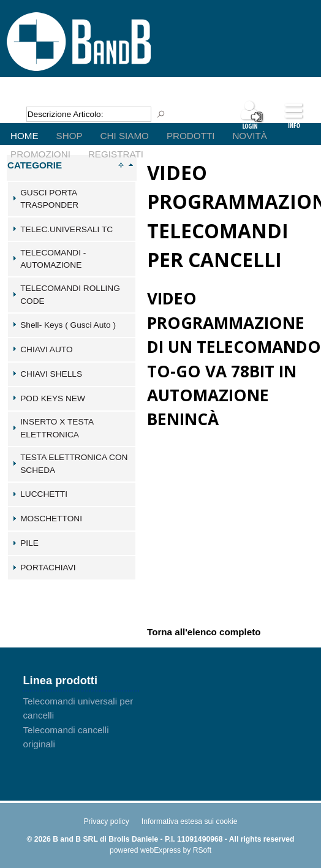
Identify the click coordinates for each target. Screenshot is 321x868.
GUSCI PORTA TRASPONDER (49, 199)
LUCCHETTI (44, 494)
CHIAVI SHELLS (51, 374)
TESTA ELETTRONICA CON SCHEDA (74, 464)
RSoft (202, 850)
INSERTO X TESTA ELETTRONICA (57, 428)
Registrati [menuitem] (116, 154)
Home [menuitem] (25, 136)
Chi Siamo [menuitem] (125, 136)
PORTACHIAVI (48, 568)
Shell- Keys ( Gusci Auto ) (68, 325)
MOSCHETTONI (51, 519)
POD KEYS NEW (53, 398)
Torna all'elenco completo (204, 631)
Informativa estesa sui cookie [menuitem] (190, 821)
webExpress (160, 850)
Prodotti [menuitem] (191, 136)
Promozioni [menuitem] (40, 154)
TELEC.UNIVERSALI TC (66, 229)
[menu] (160, 126)
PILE (29, 543)
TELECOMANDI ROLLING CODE (70, 295)
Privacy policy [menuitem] (106, 821)
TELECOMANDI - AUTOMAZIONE (53, 259)
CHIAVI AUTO (46, 349)
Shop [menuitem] (70, 136)
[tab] (72, 199)
